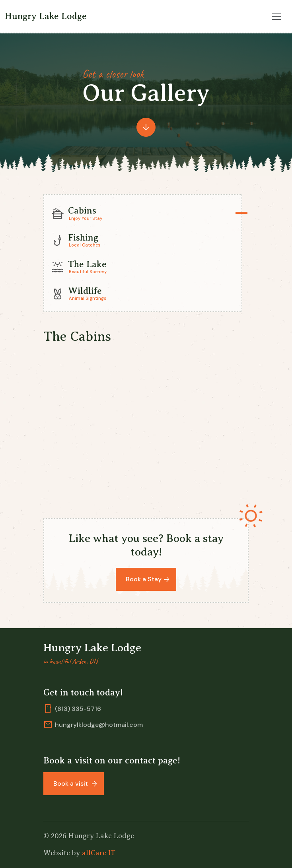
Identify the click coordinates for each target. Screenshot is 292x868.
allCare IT (99, 853)
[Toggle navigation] (276, 16)
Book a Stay (144, 579)
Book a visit (71, 784)
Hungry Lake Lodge (46, 16)
